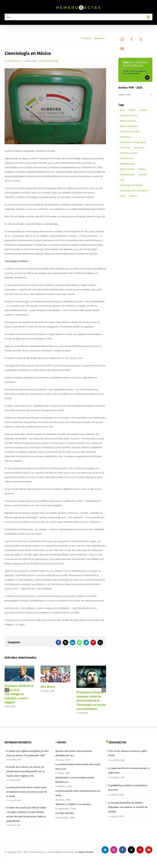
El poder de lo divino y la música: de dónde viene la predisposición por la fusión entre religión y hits (26, 771)
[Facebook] (132, 39)
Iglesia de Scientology (48, 61)
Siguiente (99, 38)
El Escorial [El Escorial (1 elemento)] (125, 148)
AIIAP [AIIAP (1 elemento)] (123, 110)
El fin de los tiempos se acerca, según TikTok (128, 753)
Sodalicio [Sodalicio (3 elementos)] (133, 196)
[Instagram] (122, 39)
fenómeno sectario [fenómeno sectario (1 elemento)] (129, 153)
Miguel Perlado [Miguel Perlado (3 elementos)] (127, 169)
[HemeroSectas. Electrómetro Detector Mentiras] (55, 106)
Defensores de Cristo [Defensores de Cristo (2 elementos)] (130, 132)
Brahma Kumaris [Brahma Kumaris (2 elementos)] (128, 121)
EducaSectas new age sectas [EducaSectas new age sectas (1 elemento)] (133, 142)
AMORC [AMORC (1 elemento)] (132, 110)
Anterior (87, 38)
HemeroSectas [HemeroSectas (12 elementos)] (127, 158)
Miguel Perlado (15, 61)
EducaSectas (118, 742)
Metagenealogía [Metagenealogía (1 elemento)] (127, 164)
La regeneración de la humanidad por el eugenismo (129, 770)
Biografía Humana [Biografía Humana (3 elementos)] (129, 116)
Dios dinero (48, 687)
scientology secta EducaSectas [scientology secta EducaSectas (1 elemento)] (134, 191)
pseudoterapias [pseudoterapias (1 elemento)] (127, 175)
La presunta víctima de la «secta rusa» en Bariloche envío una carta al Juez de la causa (27, 792)
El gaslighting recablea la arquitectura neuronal (128, 788)
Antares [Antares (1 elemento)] (143, 110)
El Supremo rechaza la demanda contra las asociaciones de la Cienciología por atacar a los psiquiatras (91, 701)
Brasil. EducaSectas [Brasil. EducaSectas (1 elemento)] (129, 126)
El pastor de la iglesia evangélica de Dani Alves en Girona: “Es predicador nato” (28, 753)
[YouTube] (122, 49)
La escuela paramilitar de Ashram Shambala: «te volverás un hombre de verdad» (128, 807)
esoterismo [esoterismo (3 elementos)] (139, 148)
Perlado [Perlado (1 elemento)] (142, 169)
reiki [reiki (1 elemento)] (122, 180)
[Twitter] (141, 39)
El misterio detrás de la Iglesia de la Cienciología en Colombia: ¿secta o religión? (19, 694)
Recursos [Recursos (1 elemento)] (143, 175)
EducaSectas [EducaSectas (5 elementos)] (126, 137)
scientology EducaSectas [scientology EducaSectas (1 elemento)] (131, 185)
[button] (7, 690)
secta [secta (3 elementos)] (122, 196)
